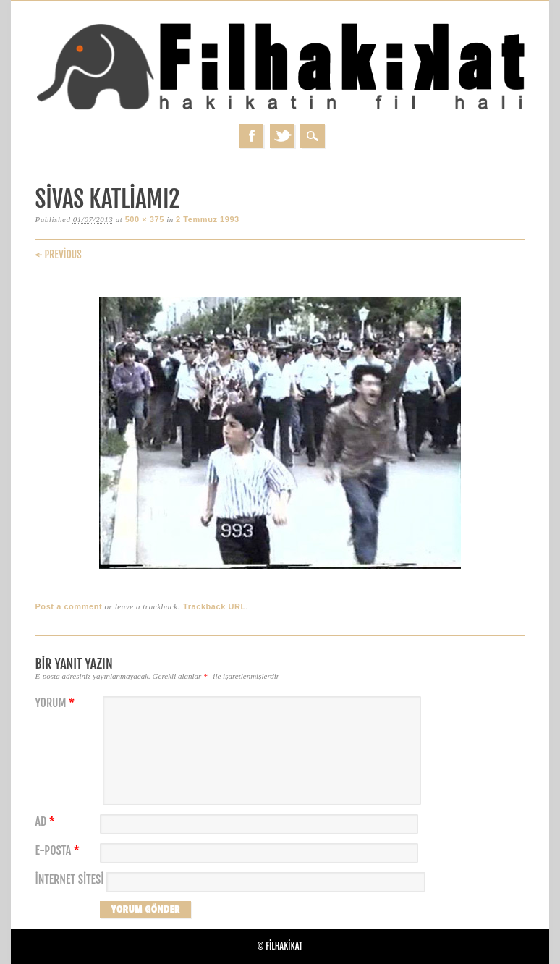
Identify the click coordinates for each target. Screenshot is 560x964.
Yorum (56, 703)
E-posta (59, 851)
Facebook (251, 136)
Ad (46, 822)
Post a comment (68, 606)
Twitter (282, 136)
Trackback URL (215, 606)
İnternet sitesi (69, 880)
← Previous (58, 254)
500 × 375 (145, 219)
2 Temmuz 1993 (208, 219)
